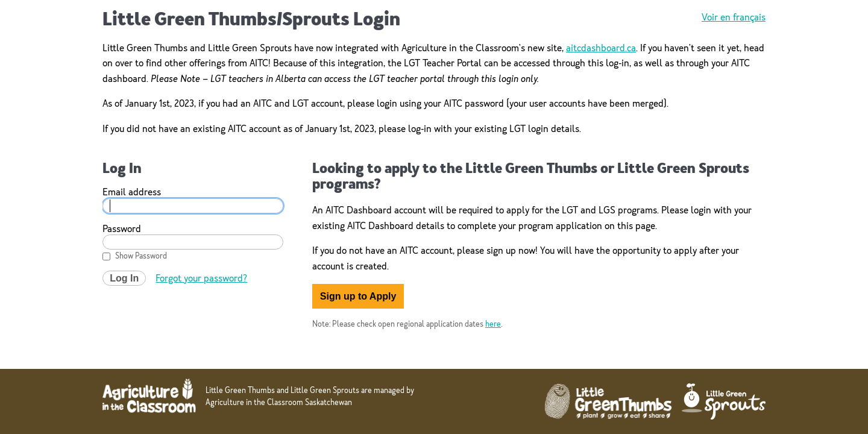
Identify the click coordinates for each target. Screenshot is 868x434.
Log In (124, 278)
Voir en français (734, 17)
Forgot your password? (201, 278)
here (493, 324)
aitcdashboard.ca (601, 48)
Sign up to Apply (358, 296)
